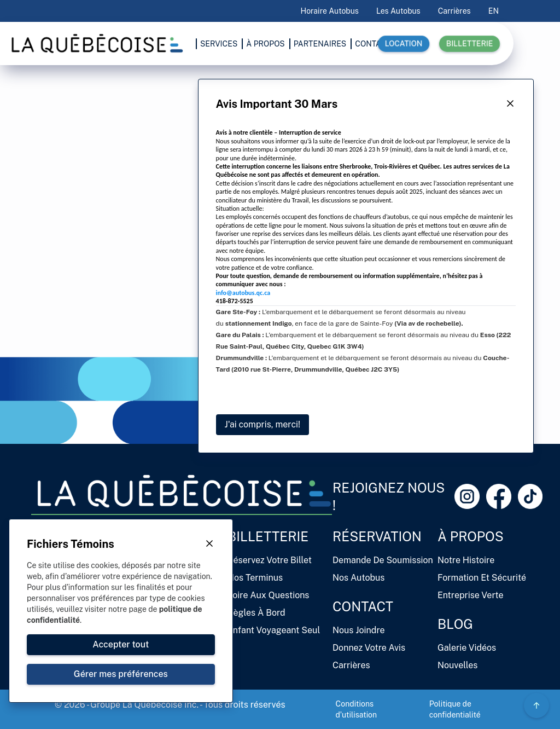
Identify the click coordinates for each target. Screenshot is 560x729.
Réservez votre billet (270, 560)
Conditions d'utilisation (357, 709)
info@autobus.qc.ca (243, 293)
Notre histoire (466, 560)
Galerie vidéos (467, 648)
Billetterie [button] (469, 44)
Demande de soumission (383, 560)
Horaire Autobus (330, 11)
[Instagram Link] (467, 496)
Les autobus (398, 11)
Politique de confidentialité (455, 709)
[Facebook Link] (499, 496)
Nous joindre (359, 630)
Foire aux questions (268, 595)
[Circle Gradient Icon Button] (536, 705)
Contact (363, 606)
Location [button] (404, 44)
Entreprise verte (471, 595)
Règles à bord (256, 613)
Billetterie (268, 536)
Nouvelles (457, 665)
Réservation (377, 536)
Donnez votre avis (369, 648)
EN (494, 11)
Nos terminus (255, 578)
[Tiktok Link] (530, 496)
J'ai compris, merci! (262, 424)
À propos (471, 536)
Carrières (454, 11)
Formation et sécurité (482, 578)
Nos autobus (358, 578)
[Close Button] (510, 104)
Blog (455, 624)
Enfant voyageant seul (274, 630)
